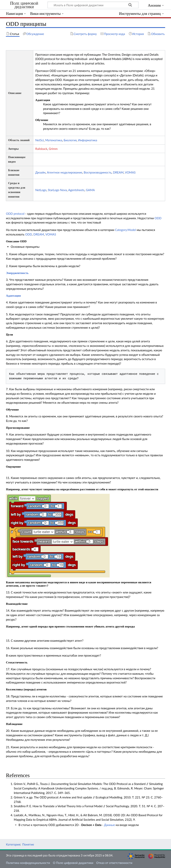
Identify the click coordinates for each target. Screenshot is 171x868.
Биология (70, 140)
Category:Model (125, 230)
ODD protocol (15, 214)
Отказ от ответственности (114, 863)
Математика (54, 140)
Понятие (28, 844)
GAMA (90, 190)
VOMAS (130, 172)
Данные (109, 825)
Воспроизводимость (98, 172)
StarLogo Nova (57, 190)
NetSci (39, 140)
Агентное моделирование (65, 172)
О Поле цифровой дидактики (73, 863)
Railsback (41, 149)
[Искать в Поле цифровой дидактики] (93, 5)
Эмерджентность (17, 273)
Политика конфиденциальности (28, 863)
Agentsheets (76, 190)
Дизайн (40, 172)
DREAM (118, 172)
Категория (13, 844)
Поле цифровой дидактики (24, 5)
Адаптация (13, 296)
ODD (158, 218)
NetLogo (41, 190)
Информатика (88, 140)
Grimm (53, 149)
